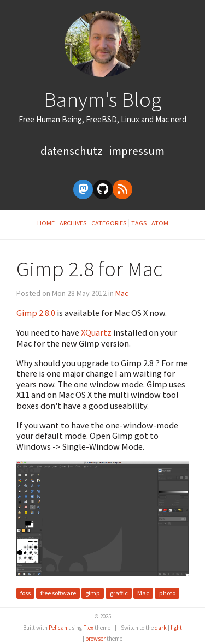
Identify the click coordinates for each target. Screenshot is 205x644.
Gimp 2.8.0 (36, 313)
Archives (73, 223)
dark (161, 628)
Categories (109, 223)
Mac (122, 293)
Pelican (58, 628)
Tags (139, 223)
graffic (119, 594)
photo (167, 594)
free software (58, 594)
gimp (93, 594)
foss (25, 594)
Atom (160, 223)
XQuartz (96, 332)
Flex (88, 628)
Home (46, 223)
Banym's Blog (102, 99)
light (176, 628)
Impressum (137, 151)
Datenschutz (73, 151)
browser (95, 639)
